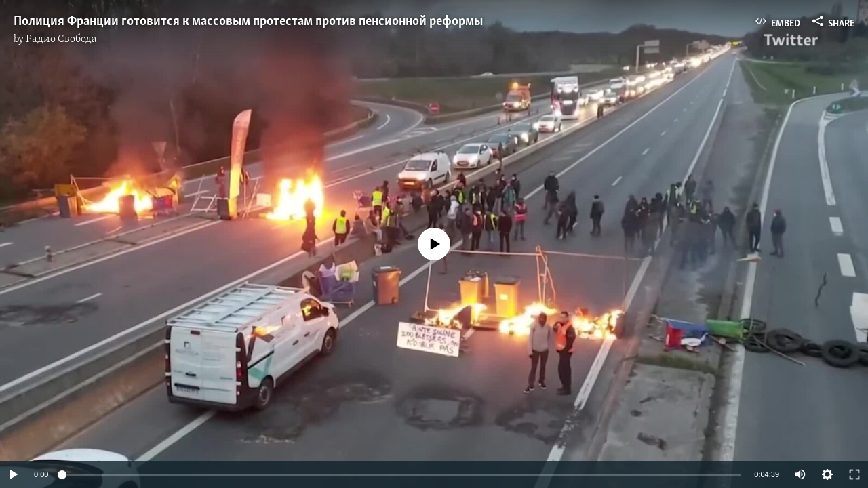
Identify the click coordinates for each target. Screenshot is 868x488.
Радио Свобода (61, 39)
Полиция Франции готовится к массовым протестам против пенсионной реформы (248, 22)
